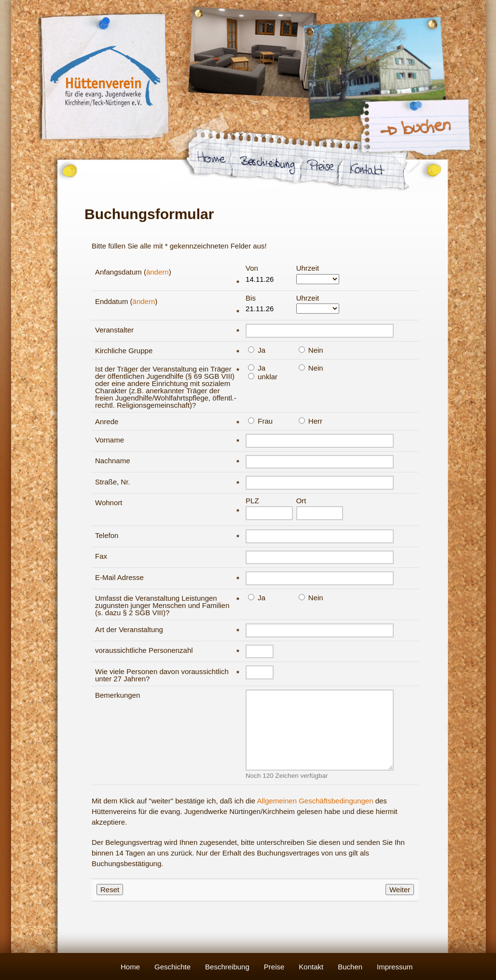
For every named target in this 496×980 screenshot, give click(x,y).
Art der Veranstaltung (167, 629)
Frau (260, 421)
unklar (263, 376)
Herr (310, 421)
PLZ (267, 509)
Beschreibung (227, 967)
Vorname (167, 440)
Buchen (350, 967)
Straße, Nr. (167, 482)
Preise (274, 967)
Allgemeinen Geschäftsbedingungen (315, 801)
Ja (257, 350)
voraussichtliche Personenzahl (167, 650)
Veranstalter (167, 330)
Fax (101, 556)
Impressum (395, 967)
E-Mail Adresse (167, 577)
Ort (318, 509)
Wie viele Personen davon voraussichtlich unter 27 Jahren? (167, 675)
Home (130, 967)
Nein (311, 350)
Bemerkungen (117, 695)
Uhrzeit (318, 274)
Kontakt (311, 967)
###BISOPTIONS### (318, 309)
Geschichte (172, 967)
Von (267, 275)
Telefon (167, 535)
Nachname (167, 461)
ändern (158, 272)
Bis (267, 304)
